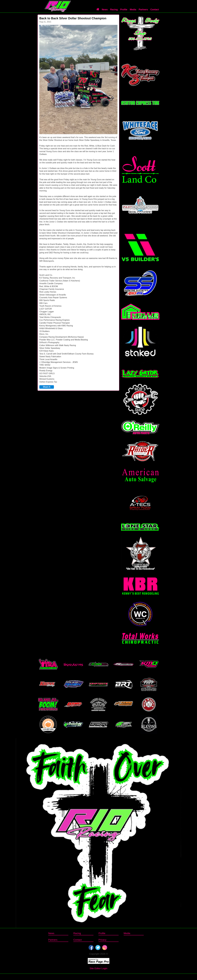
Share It (47, 387)
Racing (114, 10)
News (105, 10)
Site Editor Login (99, 968)
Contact (155, 10)
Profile (124, 10)
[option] (78, 80)
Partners (143, 10)
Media (133, 10)
